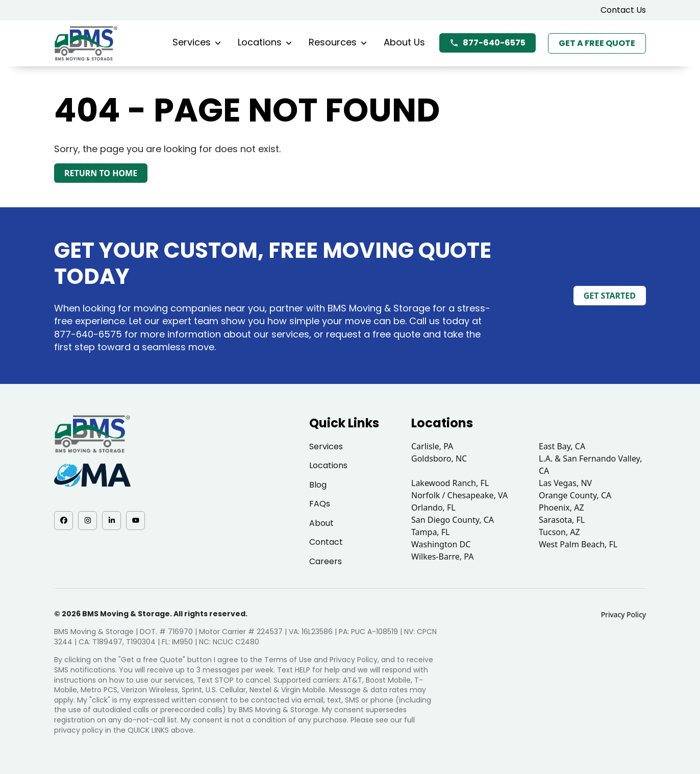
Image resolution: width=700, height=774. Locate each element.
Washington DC (441, 544)
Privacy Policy (623, 614)
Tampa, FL (431, 532)
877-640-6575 (487, 43)
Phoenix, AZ (561, 507)
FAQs (320, 504)
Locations (265, 42)
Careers (326, 561)
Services (197, 42)
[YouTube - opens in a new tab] (135, 521)
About (321, 523)
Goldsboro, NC (439, 458)
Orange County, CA (575, 495)
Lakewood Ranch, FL (450, 483)
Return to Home (101, 173)
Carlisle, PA (432, 446)
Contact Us (623, 10)
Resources (338, 42)
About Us (404, 42)
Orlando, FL (433, 507)
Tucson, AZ (559, 532)
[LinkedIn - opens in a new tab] (111, 521)
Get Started (610, 296)
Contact (326, 542)
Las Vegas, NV (565, 483)
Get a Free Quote (597, 43)
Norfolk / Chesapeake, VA (459, 495)
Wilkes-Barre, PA (442, 557)
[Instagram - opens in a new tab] (87, 521)
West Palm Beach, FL (578, 544)
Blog (318, 485)
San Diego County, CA (453, 520)
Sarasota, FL (562, 520)
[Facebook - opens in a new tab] (64, 521)
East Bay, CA (562, 446)
